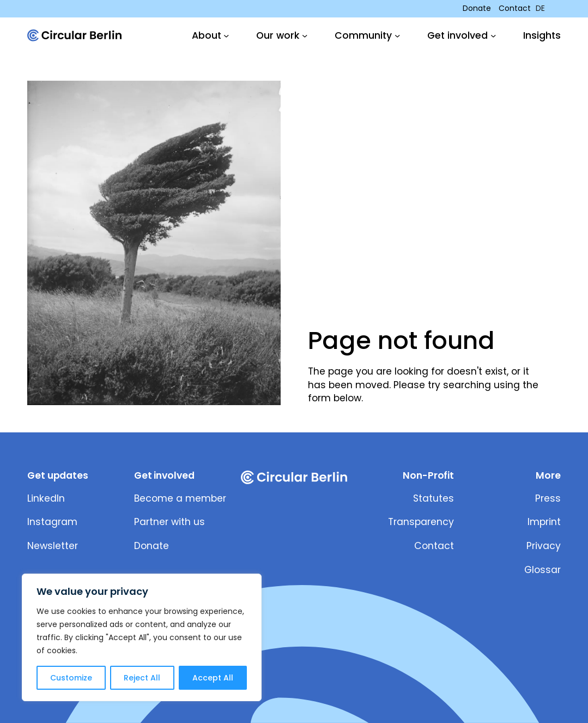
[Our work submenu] (282, 35)
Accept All (213, 678)
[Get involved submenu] (462, 35)
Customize (71, 678)
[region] (142, 637)
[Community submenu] (367, 35)
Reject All (142, 678)
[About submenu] (211, 35)
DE (540, 8)
